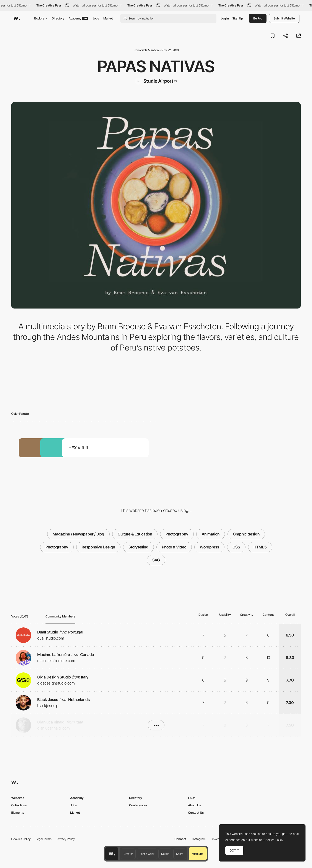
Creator (128, 854)
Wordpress (209, 547)
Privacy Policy (66, 839)
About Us (194, 805)
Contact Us (196, 813)
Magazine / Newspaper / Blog (78, 534)
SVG (156, 560)
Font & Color (147, 854)
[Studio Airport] (156, 81)
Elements (18, 813)
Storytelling (138, 547)
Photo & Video (174, 547)
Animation (211, 534)
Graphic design (246, 534)
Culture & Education (135, 534)
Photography (177, 534)
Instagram (199, 839)
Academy (78, 18)
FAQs (192, 798)
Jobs (96, 18)
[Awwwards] (17, 18)
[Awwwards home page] (112, 854)
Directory (58, 18)
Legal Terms (44, 839)
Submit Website (284, 18)
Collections (19, 805)
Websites (18, 798)
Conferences (138, 805)
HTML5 (260, 547)
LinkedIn (216, 839)
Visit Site (198, 854)
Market (108, 18)
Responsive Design (98, 547)
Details (165, 854)
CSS (236, 547)
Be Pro (258, 18)
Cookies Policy (21, 839)
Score (180, 854)
